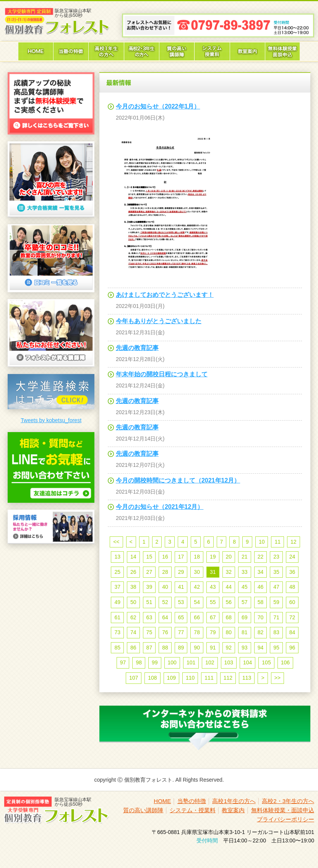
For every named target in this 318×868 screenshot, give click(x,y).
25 (117, 572)
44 (229, 587)
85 (117, 648)
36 (292, 572)
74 (133, 632)
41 (181, 587)
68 (229, 617)
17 (181, 557)
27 (149, 572)
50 (133, 602)
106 (285, 662)
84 (292, 632)
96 (292, 648)
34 (261, 572)
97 (123, 662)
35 (276, 572)
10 (262, 542)
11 (277, 542)
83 (276, 632)
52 (165, 602)
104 (247, 662)
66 (197, 617)
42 (197, 587)
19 (213, 557)
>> (277, 678)
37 (117, 587)
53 (181, 602)
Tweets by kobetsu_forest (51, 420)
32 (229, 572)
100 (172, 662)
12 (294, 542)
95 (276, 648)
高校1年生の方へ (234, 801)
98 (139, 662)
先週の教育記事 (137, 348)
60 (292, 602)
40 (165, 587)
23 (276, 557)
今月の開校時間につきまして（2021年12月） (178, 480)
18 (197, 557)
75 (149, 632)
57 (245, 602)
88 (165, 648)
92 (229, 648)
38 (133, 587)
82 (261, 632)
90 (197, 648)
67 (213, 617)
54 (197, 602)
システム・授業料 (193, 810)
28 (165, 572)
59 (276, 602)
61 (117, 617)
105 (266, 662)
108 (152, 678)
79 (213, 632)
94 (261, 648)
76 (165, 632)
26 (133, 572)
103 (229, 662)
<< (116, 542)
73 (117, 632)
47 (276, 587)
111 (209, 678)
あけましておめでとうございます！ (165, 295)
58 (261, 602)
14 (133, 557)
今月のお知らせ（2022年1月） (158, 106)
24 (292, 557)
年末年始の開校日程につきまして (162, 374)
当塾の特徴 (192, 801)
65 (181, 617)
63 (149, 617)
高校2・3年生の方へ (288, 801)
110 (190, 678)
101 (191, 662)
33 (245, 572)
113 (247, 678)
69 (245, 617)
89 (181, 648)
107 (134, 678)
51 (149, 602)
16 (165, 557)
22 (261, 557)
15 (149, 557)
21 (245, 557)
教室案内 (233, 810)
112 (228, 678)
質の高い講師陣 (143, 810)
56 (229, 602)
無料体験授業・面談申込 (283, 810)
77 (181, 632)
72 (292, 617)
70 (261, 617)
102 (210, 662)
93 (245, 648)
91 (213, 648)
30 (197, 572)
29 (181, 572)
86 (133, 648)
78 (197, 632)
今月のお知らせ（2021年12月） (160, 507)
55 (213, 602)
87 (149, 648)
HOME (162, 801)
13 (117, 557)
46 (261, 587)
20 (229, 557)
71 (276, 617)
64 (165, 617)
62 (133, 617)
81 (245, 632)
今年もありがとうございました (159, 321)
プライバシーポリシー (286, 819)
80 (229, 632)
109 (171, 678)
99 (155, 662)
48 (292, 587)
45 (245, 587)
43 (213, 587)
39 (149, 587)
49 (117, 602)
